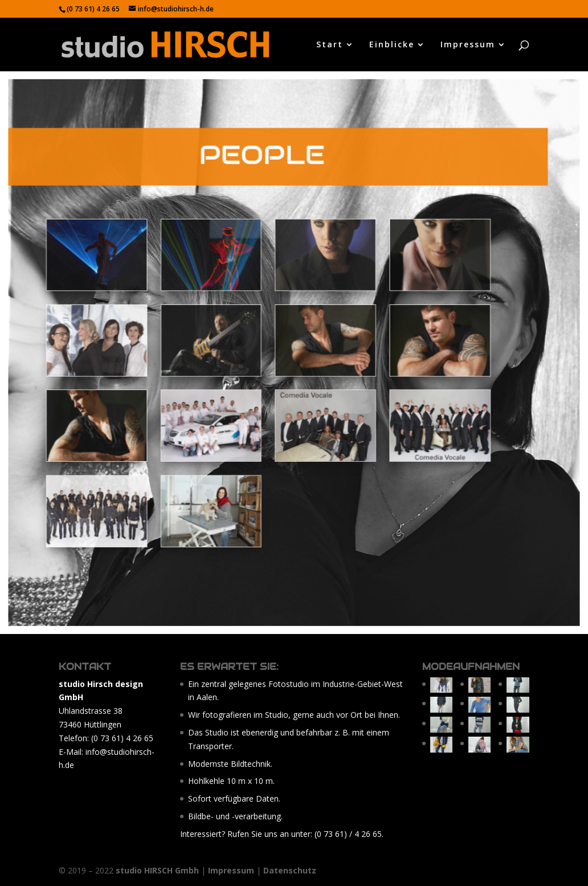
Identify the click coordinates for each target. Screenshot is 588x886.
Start (330, 45)
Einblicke (392, 45)
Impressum (468, 45)
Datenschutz (290, 870)
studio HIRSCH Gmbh (157, 870)
